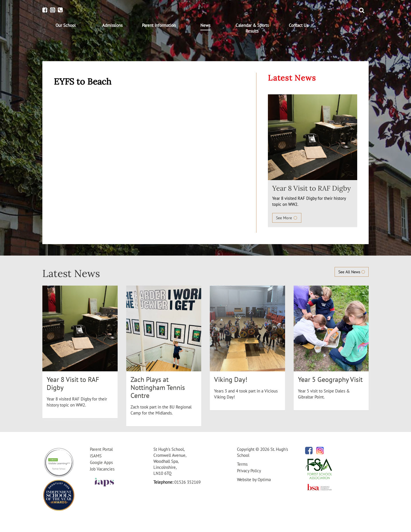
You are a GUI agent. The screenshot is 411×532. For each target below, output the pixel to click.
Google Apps (101, 462)
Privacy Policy (249, 471)
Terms (242, 464)
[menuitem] (66, 25)
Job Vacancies (102, 469)
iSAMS (96, 456)
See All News (352, 272)
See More (287, 218)
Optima (264, 480)
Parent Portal (101, 449)
